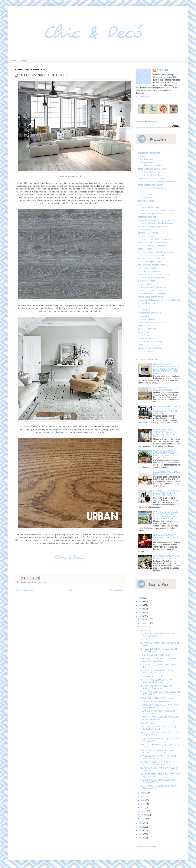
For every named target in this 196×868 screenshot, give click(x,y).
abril (143, 808)
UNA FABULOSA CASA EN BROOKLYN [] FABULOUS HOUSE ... (158, 728)
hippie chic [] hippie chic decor (151, 290)
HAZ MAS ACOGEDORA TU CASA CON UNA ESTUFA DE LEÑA (166, 537)
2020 (141, 601)
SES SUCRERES (148, 723)
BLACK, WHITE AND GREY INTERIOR (157, 698)
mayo (143, 804)
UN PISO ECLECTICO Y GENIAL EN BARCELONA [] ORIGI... (156, 687)
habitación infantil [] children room (152, 287)
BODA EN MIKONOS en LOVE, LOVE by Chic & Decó (167, 473)
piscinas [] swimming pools (149, 319)
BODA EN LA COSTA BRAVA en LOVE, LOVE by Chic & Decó (167, 557)
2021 (141, 598)
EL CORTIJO (146, 639)
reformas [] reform (146, 326)
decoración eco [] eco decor (150, 217)
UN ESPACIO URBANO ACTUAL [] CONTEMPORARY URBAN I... (155, 763)
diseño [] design (145, 230)
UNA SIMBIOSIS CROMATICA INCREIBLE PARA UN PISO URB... (158, 660)
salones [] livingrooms (147, 329)
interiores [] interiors (146, 303)
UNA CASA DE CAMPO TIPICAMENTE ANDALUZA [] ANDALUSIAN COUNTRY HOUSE (166, 433)
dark (140, 204)
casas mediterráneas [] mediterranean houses (157, 182)
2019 (141, 605)
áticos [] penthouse (146, 351)
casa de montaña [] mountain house (153, 166)
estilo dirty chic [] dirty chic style (151, 255)
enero (143, 819)
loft (139, 306)
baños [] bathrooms (146, 159)
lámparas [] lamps (146, 310)
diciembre (145, 619)
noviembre (145, 623)
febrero (144, 815)
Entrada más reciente (25, 590)
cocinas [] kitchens (146, 194)
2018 (141, 609)
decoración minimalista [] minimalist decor (156, 223)
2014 (141, 827)
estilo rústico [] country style (150, 271)
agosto (144, 793)
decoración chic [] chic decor (150, 214)
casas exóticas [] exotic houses (151, 178)
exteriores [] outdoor (147, 281)
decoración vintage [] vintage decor (153, 226)
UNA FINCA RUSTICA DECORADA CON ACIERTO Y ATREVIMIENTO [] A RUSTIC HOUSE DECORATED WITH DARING (166, 369)
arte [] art (142, 156)
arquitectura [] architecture (149, 153)
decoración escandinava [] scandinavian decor (157, 220)
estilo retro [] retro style (148, 268)
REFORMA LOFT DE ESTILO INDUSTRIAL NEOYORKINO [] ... (159, 757)
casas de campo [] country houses (152, 169)
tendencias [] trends (146, 338)
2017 (141, 613)
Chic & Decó (163, 70)
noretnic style (144, 316)
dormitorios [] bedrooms (148, 233)
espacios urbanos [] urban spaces (152, 246)
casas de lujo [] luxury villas (150, 172)
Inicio (13, 61)
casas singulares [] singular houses (153, 188)
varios (141, 345)
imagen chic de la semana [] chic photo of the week (160, 300)
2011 (141, 838)
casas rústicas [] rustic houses (151, 185)
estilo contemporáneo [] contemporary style (156, 252)
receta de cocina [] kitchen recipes (152, 322)
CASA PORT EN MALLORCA (153, 677)
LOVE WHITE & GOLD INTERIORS (155, 702)
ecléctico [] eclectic (146, 236)
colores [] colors (145, 198)
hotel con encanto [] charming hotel (153, 294)
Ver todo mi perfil (143, 97)
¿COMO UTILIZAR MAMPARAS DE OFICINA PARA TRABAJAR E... (160, 718)
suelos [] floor (42, 582)
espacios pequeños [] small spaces (153, 242)
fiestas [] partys (144, 284)
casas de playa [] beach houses (151, 175)
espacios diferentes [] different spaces (154, 239)
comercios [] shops (146, 201)
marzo (144, 811)
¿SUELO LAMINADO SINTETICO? (155, 655)
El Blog (23, 61)
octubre (144, 627)
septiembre (146, 630)
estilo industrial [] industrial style (151, 258)
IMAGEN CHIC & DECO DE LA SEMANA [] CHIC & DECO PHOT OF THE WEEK (167, 493)
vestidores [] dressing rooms (150, 348)
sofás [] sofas (144, 332)
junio (143, 800)
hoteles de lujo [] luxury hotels (151, 297)
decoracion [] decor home (149, 207)
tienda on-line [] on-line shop (150, 342)
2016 (141, 616)
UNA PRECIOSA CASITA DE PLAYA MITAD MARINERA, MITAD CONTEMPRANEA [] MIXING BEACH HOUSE (166, 515)
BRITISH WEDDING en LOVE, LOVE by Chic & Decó (166, 389)
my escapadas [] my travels (150, 313)
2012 (141, 834)
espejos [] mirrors (145, 249)
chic (140, 191)
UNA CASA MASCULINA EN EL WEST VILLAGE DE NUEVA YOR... (157, 752)
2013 (141, 830)
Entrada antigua (117, 590)
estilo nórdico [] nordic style (150, 262)
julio (143, 797)
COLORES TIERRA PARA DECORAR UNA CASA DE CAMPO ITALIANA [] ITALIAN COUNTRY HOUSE (166, 454)
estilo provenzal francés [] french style (154, 265)
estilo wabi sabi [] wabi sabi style (152, 278)
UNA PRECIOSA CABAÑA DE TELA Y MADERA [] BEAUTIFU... (157, 681)
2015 (141, 823)
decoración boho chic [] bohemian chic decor (157, 210)
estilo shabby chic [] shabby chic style (154, 274)
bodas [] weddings (146, 162)
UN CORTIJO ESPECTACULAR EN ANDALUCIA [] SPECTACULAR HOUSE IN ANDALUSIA (167, 410)
